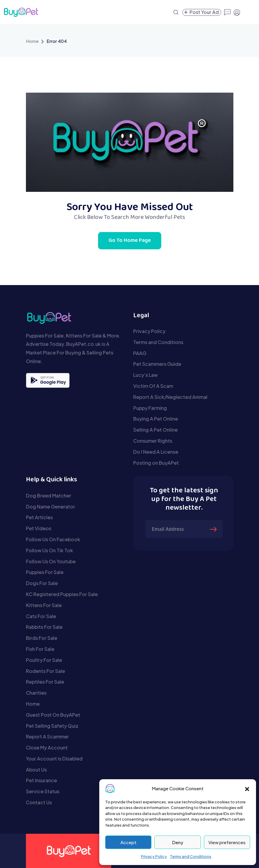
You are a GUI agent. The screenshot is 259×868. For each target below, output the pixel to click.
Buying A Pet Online (156, 419)
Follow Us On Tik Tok (49, 550)
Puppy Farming (150, 408)
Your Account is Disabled (54, 759)
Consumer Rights (153, 441)
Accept (128, 842)
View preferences (227, 842)
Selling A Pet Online (155, 430)
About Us (36, 770)
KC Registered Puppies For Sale (62, 594)
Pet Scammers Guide (157, 364)
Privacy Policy (154, 856)
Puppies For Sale (45, 572)
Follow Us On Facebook (53, 539)
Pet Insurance (41, 780)
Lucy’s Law (145, 375)
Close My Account (47, 748)
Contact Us (39, 802)
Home (32, 41)
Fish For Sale (40, 649)
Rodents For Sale (45, 671)
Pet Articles (39, 517)
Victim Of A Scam (153, 386)
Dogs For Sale (42, 583)
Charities (36, 693)
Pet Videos (39, 528)
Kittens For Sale (44, 605)
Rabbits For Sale (44, 627)
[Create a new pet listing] (202, 12)
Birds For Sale (42, 638)
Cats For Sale (41, 616)
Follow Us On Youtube (51, 561)
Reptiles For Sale (45, 682)
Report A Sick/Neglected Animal (170, 397)
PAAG (140, 353)
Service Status (43, 791)
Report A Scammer (47, 736)
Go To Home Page (130, 241)
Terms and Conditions (191, 856)
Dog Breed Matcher (49, 496)
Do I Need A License (156, 452)
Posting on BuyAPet (156, 463)
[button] (247, 788)
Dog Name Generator (51, 507)
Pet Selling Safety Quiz (52, 726)
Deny (178, 842)
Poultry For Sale (44, 660)
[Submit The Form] (214, 529)
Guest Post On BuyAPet (53, 715)
